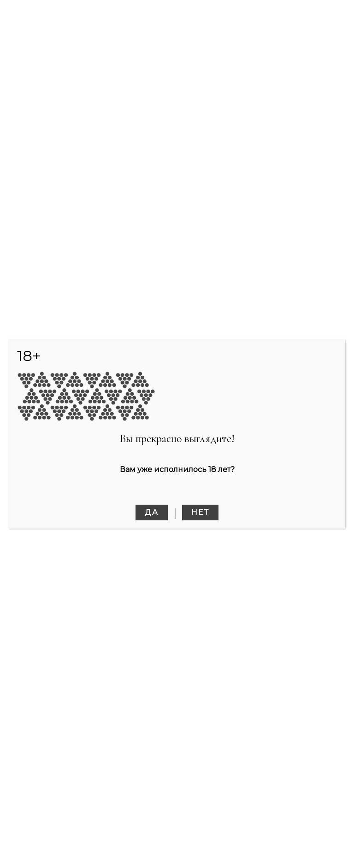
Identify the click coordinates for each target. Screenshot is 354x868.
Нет (200, 512)
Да (152, 512)
